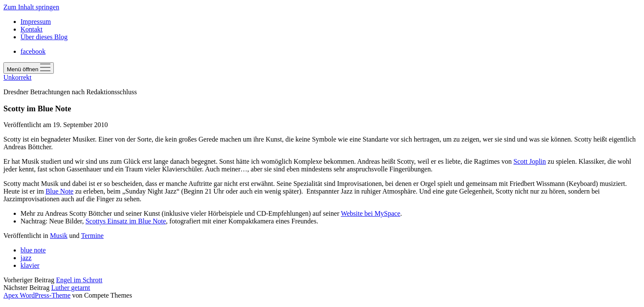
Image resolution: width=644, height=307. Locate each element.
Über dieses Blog (44, 37)
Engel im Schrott (79, 280)
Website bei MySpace (370, 213)
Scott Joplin (530, 161)
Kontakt (32, 29)
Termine (92, 236)
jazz (26, 258)
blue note (33, 250)
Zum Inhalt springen (31, 7)
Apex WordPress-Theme (37, 295)
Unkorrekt (18, 77)
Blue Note (60, 191)
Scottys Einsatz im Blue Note (126, 221)
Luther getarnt (71, 288)
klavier (30, 265)
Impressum (36, 22)
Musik (59, 236)
